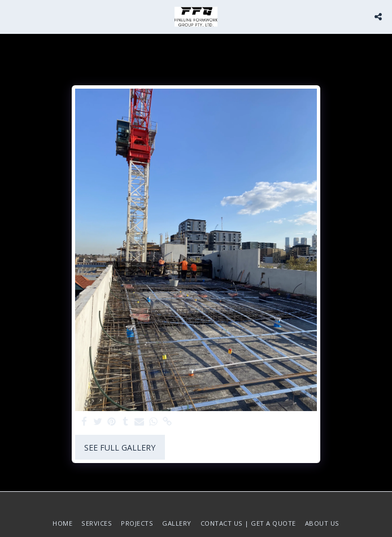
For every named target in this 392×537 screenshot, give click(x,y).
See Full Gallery (120, 448)
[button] (12, 16)
